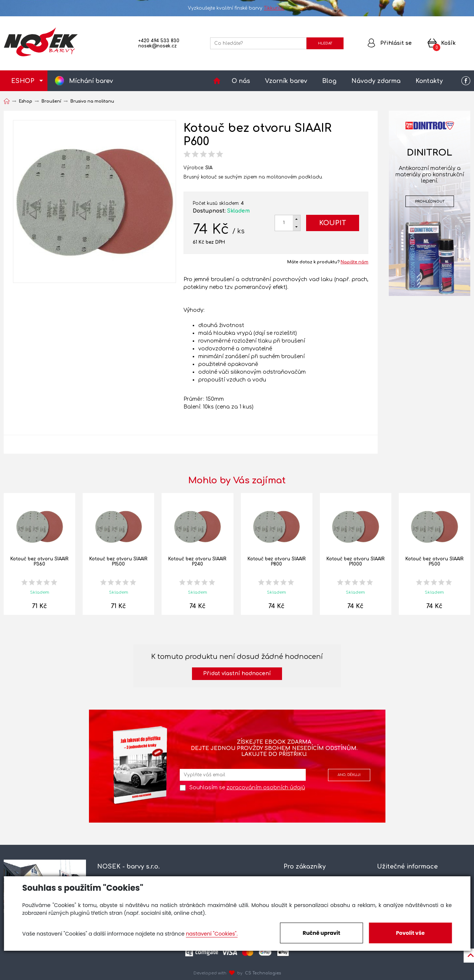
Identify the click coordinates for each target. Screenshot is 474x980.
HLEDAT (325, 43)
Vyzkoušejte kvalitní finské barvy (237, 8)
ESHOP (23, 81)
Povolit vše (410, 933)
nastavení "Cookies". (212, 934)
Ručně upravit (321, 933)
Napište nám (354, 262)
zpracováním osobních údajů (266, 788)
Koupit (333, 223)
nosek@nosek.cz (158, 46)
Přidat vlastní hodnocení (237, 674)
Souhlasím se (247, 788)
